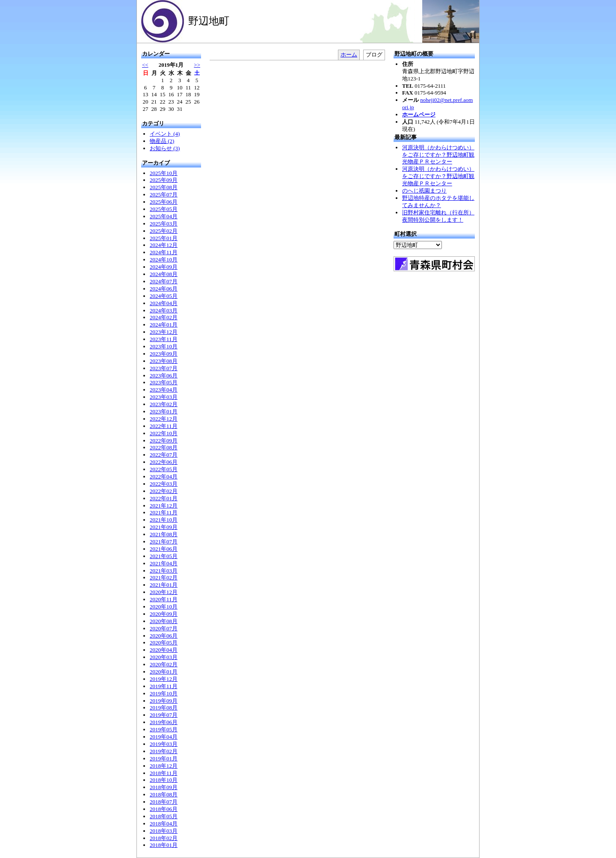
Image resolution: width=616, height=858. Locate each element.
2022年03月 (164, 484)
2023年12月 (164, 332)
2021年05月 (164, 556)
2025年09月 (164, 180)
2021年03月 (164, 571)
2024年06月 (164, 289)
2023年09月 (164, 354)
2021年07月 (164, 542)
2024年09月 (164, 267)
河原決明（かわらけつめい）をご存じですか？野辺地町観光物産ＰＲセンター (438, 155)
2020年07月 (164, 628)
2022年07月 (164, 455)
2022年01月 (164, 498)
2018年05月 (164, 816)
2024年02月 (164, 317)
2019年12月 (164, 679)
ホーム (349, 55)
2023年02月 (164, 404)
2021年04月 (164, 563)
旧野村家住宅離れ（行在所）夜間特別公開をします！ (438, 216)
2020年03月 (164, 657)
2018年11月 (164, 773)
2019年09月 (164, 701)
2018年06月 (164, 809)
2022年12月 (164, 419)
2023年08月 (164, 361)
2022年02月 (164, 491)
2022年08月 (164, 447)
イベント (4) (165, 134)
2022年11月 (164, 426)
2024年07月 (164, 281)
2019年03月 (164, 744)
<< (145, 65)
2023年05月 (164, 382)
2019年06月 (164, 722)
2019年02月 (164, 751)
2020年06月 (164, 636)
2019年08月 (164, 708)
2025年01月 (164, 238)
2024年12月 (164, 245)
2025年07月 (164, 194)
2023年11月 (164, 339)
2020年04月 (164, 650)
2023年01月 (164, 411)
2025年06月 (164, 202)
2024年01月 (164, 325)
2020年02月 (164, 664)
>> (197, 65)
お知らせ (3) (165, 148)
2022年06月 (164, 462)
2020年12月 (164, 592)
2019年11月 (164, 686)
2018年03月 (164, 831)
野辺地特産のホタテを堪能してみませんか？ (438, 202)
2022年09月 (164, 441)
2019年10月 (164, 693)
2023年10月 (164, 346)
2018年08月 (164, 794)
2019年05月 (164, 729)
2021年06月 (164, 549)
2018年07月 (164, 802)
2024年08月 (164, 274)
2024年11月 (164, 252)
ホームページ (419, 114)
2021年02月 (164, 577)
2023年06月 (164, 376)
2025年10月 (164, 173)
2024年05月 (164, 296)
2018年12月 (164, 766)
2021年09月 (164, 527)
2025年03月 (164, 224)
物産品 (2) (162, 141)
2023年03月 (164, 397)
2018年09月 (164, 787)
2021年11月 (164, 512)
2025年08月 (164, 187)
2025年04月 (164, 216)
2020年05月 (164, 643)
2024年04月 (164, 303)
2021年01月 (164, 585)
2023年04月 (164, 390)
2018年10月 (164, 780)
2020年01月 (164, 672)
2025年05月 (164, 209)
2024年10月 (164, 260)
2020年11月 (164, 599)
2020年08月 (164, 621)
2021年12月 (164, 506)
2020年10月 (164, 607)
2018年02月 (164, 838)
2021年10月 (164, 520)
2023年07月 (164, 368)
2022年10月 (164, 433)
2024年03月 (164, 310)
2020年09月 (164, 614)
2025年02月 (164, 231)
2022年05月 (164, 469)
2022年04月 (164, 477)
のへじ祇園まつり (424, 191)
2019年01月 (164, 759)
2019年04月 (164, 737)
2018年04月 (164, 824)
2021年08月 (164, 534)
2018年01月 (164, 845)
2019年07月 (164, 715)
